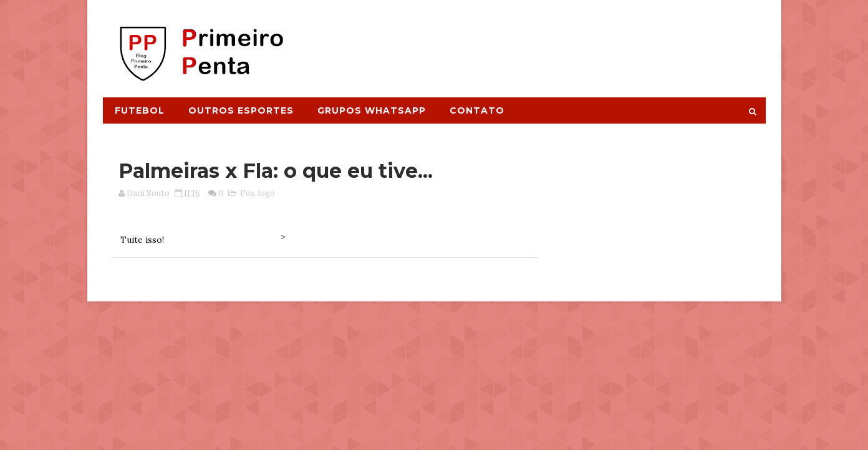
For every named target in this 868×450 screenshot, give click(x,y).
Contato (477, 110)
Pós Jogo (258, 193)
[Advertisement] (538, 42)
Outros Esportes (241, 110)
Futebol (140, 110)
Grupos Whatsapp (372, 110)
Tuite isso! (142, 240)
